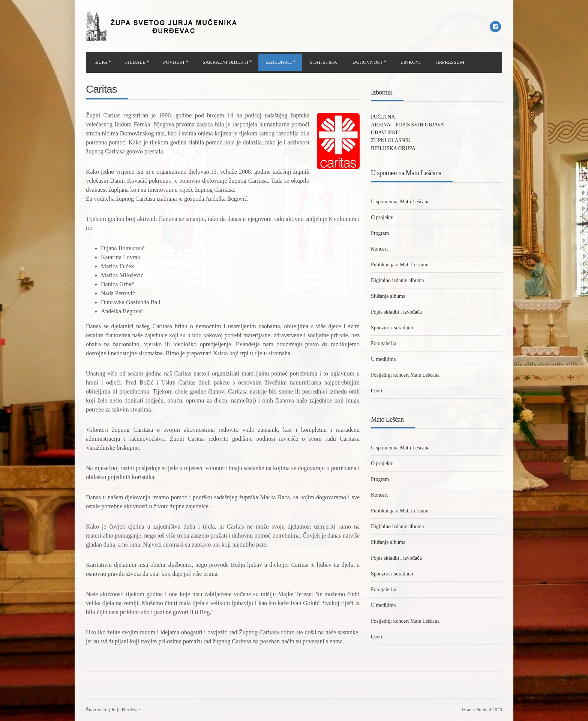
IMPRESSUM (450, 62)
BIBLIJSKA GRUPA (393, 148)
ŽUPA (101, 62)
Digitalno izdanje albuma (397, 280)
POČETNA (383, 117)
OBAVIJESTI (385, 133)
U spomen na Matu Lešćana (400, 202)
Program (380, 233)
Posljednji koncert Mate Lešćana (405, 375)
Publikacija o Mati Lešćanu (400, 265)
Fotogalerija (384, 343)
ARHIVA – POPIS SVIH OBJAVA (407, 125)
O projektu (382, 217)
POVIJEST (174, 62)
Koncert (379, 249)
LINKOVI (411, 62)
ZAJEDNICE (279, 62)
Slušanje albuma (388, 296)
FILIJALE (135, 62)
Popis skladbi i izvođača (396, 312)
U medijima (383, 359)
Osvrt (377, 391)
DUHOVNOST (368, 62)
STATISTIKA (323, 62)
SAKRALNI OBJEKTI (225, 62)
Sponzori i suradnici (392, 328)
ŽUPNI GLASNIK (391, 140)
